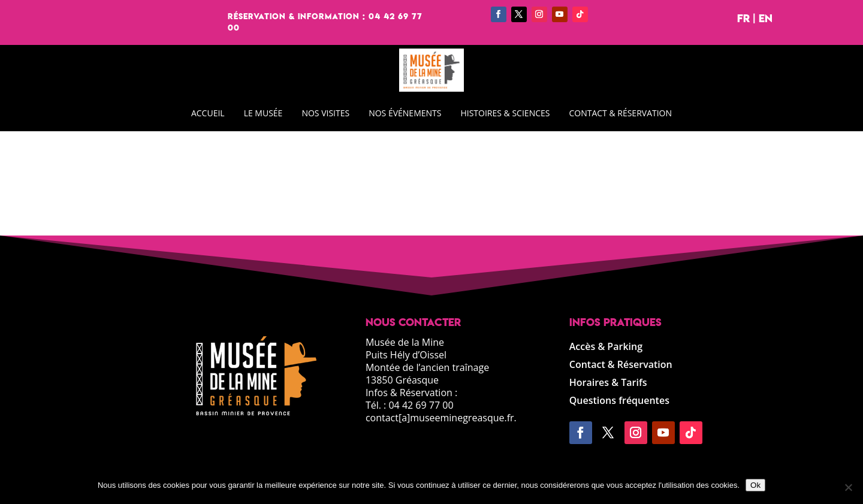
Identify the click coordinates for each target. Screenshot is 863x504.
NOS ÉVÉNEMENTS (405, 113)
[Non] (848, 487)
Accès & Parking (606, 348)
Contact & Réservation (621, 366)
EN (766, 18)
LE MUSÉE (263, 113)
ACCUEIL (208, 113)
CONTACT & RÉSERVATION (620, 113)
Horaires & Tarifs (608, 384)
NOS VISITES (325, 113)
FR (743, 18)
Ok (755, 485)
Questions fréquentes (619, 402)
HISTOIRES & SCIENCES (505, 113)
